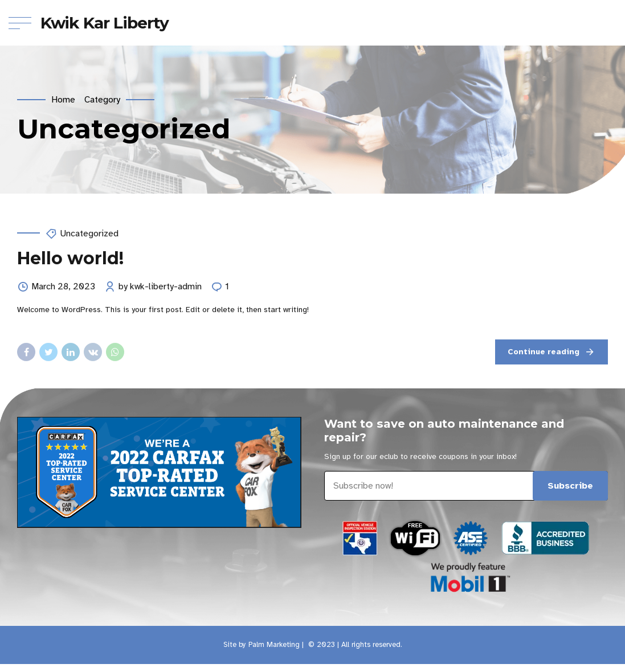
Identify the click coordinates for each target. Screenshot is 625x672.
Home (63, 100)
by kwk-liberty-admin (160, 287)
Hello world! (70, 258)
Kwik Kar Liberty (105, 23)
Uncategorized (89, 233)
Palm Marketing (274, 645)
